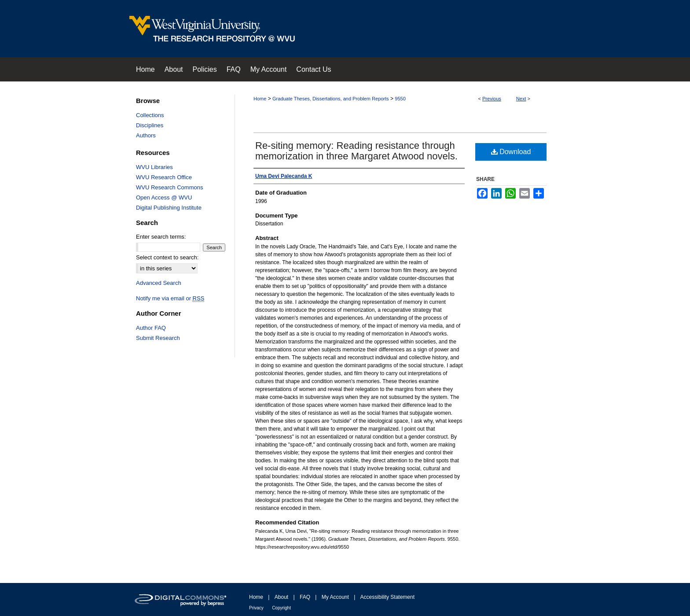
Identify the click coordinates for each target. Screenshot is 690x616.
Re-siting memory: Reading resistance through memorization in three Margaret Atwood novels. (356, 151)
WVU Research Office (164, 177)
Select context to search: (167, 257)
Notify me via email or (170, 298)
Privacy (256, 608)
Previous (492, 99)
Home (260, 99)
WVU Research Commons (169, 187)
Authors (146, 135)
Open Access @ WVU (164, 197)
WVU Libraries (154, 167)
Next (521, 99)
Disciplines (150, 125)
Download (511, 152)
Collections (150, 115)
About (281, 597)
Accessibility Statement (387, 597)
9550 (400, 99)
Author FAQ (151, 328)
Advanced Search (159, 283)
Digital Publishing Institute (169, 208)
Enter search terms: (161, 237)
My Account (335, 597)
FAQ (305, 597)
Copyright (281, 608)
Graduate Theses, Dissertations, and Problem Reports (331, 99)
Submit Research (158, 338)
